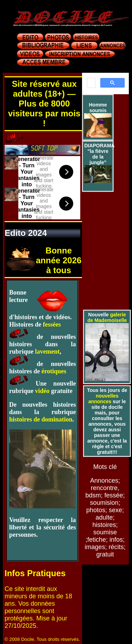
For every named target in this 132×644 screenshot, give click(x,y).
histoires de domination (41, 419)
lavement (48, 352)
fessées (52, 324)
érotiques (54, 371)
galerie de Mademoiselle (107, 317)
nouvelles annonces (103, 399)
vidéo (42, 391)
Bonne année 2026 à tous (59, 260)
